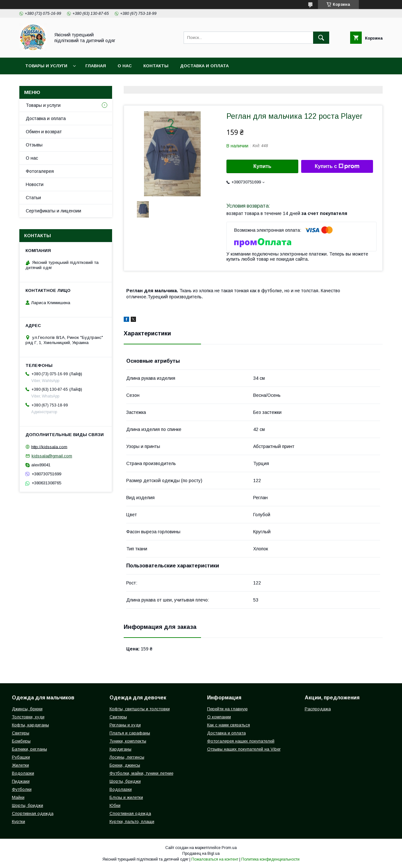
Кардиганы (120, 749)
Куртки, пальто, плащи (132, 821)
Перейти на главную (227, 709)
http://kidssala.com (49, 447)
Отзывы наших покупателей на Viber (244, 749)
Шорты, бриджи (28, 805)
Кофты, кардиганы (30, 725)
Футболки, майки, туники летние (141, 773)
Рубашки (21, 757)
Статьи (33, 198)
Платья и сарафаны (130, 733)
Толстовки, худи (28, 717)
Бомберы (21, 741)
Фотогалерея (40, 171)
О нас (125, 66)
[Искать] (321, 38)
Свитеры (21, 733)
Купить (263, 166)
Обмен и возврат (44, 132)
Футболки (22, 789)
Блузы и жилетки (126, 797)
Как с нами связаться (229, 725)
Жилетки (20, 765)
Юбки (115, 805)
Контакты (156, 66)
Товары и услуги (46, 66)
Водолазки (23, 773)
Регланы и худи (125, 725)
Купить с (337, 166)
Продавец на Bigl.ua (201, 854)
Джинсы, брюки (27, 709)
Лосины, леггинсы (127, 757)
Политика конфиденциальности (270, 859)
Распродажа (318, 709)
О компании (219, 717)
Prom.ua (229, 848)
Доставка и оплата (204, 66)
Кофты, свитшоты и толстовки (140, 709)
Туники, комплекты (128, 741)
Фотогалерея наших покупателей (241, 741)
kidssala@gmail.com (52, 456)
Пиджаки (21, 781)
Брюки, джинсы (125, 765)
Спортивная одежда (33, 813)
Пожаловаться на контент (215, 859)
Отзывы (34, 145)
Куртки (19, 821)
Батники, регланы (29, 749)
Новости (35, 184)
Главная (96, 66)
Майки (18, 797)
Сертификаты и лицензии (53, 211)
